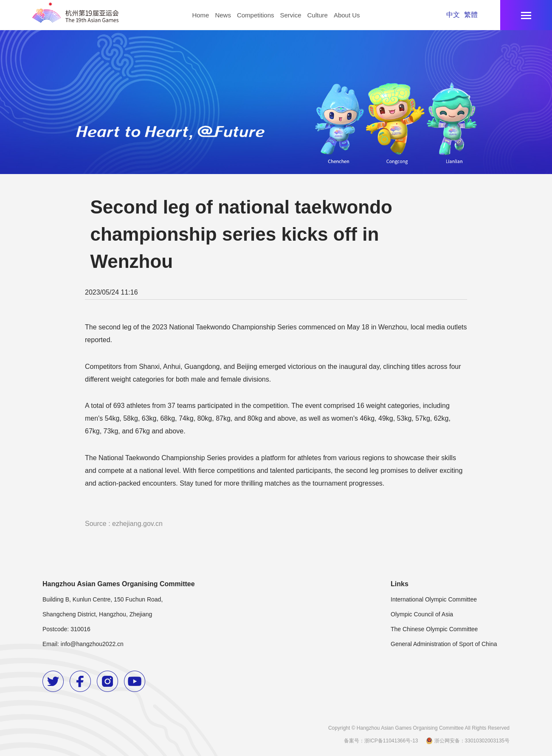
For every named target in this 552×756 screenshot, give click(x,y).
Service (290, 15)
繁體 (471, 15)
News (223, 15)
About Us (347, 15)
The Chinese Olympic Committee (434, 629)
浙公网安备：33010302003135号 (467, 741)
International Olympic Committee (434, 599)
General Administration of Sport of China (444, 644)
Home (200, 15)
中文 (453, 15)
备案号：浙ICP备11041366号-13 (381, 741)
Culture (318, 15)
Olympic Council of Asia (422, 614)
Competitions (256, 15)
